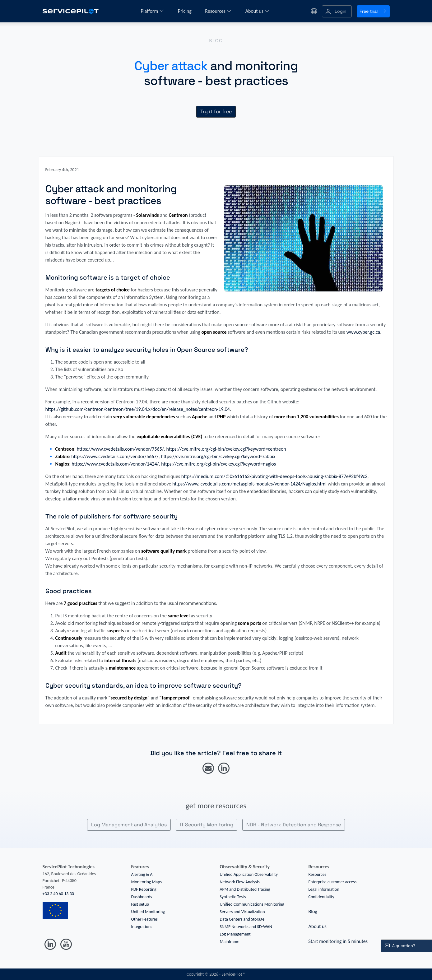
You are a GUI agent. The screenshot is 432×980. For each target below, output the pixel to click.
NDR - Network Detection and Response (294, 825)
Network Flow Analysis (240, 882)
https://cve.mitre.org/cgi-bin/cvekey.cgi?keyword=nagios (218, 464)
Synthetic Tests (233, 897)
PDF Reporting (144, 889)
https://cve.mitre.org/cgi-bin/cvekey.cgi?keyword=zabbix (218, 456)
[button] (337, 11)
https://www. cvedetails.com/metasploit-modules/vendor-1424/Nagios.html (249, 484)
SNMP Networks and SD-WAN (246, 927)
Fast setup (140, 904)
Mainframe (230, 942)
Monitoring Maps (147, 882)
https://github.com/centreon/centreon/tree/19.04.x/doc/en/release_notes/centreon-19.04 (138, 409)
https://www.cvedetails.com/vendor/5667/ (115, 456)
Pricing (185, 11)
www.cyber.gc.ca (363, 332)
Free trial (373, 11)
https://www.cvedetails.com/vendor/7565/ (120, 449)
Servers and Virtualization (242, 912)
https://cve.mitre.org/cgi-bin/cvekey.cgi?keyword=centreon (226, 449)
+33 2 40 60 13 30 (58, 894)
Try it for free (216, 111)
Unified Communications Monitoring (252, 904)
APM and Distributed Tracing (245, 889)
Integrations (142, 927)
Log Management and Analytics (129, 825)
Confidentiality (321, 897)
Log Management (235, 934)
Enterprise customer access (333, 882)
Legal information (324, 889)
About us (258, 11)
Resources (218, 11)
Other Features (144, 919)
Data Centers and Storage (242, 919)
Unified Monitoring (148, 912)
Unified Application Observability (249, 874)
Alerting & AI (142, 874)
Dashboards (142, 897)
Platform (152, 11)
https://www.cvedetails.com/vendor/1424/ (115, 464)
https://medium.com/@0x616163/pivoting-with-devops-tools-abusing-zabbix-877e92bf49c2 (274, 476)
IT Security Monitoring (207, 825)
